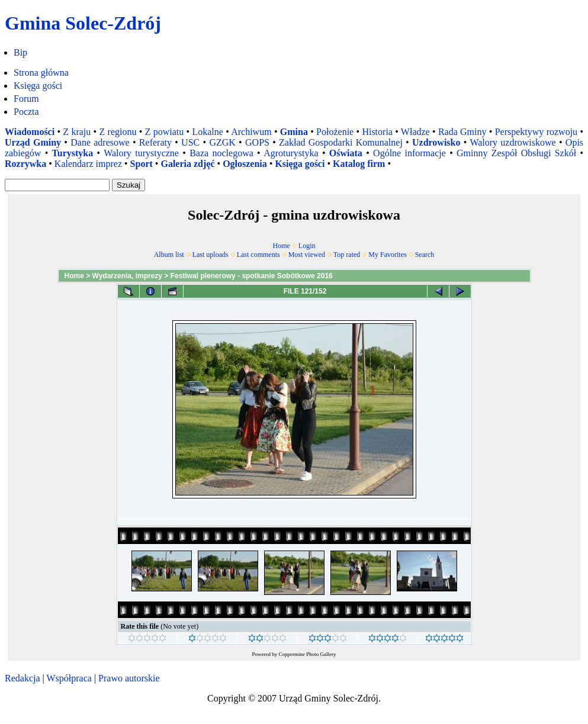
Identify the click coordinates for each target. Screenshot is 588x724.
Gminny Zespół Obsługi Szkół (516, 153)
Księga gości (38, 86)
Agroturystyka (291, 153)
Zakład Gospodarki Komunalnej (341, 142)
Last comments (258, 255)
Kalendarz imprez (88, 164)
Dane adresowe (100, 142)
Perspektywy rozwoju (536, 132)
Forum (26, 99)
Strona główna (41, 73)
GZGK (222, 142)
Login (307, 246)
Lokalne (207, 132)
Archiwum (251, 132)
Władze (415, 132)
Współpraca (69, 678)
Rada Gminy (462, 132)
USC (190, 142)
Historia (377, 132)
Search (425, 255)
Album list (169, 255)
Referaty (155, 142)
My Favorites (387, 255)
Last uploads (211, 255)
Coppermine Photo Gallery (308, 654)
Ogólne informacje (409, 153)
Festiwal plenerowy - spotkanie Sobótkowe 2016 (252, 276)
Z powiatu (165, 132)
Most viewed (307, 255)
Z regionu (118, 132)
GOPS (257, 142)
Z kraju (77, 132)
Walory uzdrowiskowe (513, 142)
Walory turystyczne (141, 153)
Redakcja (23, 678)
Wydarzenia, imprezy (128, 276)
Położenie (335, 132)
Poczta (26, 112)
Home (282, 246)
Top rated (347, 255)
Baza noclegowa (221, 153)
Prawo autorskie (129, 678)
